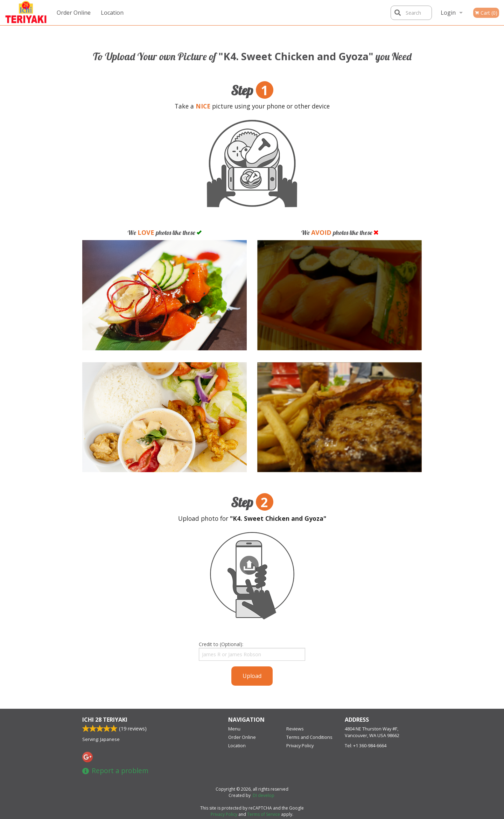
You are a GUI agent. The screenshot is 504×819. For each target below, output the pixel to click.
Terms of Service (264, 814)
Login (448, 13)
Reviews (295, 729)
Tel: (366, 745)
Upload (252, 676)
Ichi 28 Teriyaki (105, 720)
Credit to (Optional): (252, 651)
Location (112, 13)
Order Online (74, 13)
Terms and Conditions (309, 737)
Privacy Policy (300, 745)
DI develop (264, 795)
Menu (234, 729)
